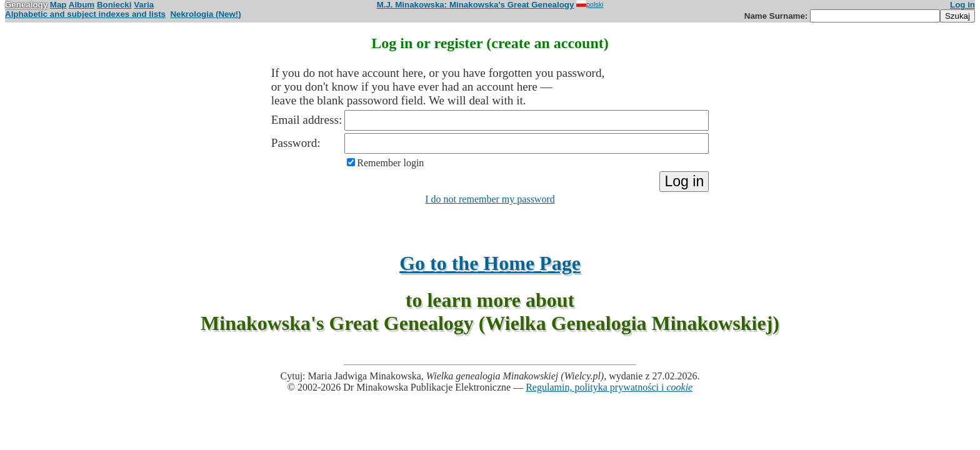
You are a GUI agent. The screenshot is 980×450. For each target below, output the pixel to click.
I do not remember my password (490, 199)
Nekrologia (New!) (205, 14)
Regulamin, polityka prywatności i (609, 387)
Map (58, 5)
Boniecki (114, 5)
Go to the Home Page (490, 263)
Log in (962, 5)
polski (590, 4)
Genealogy (26, 5)
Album (82, 5)
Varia (144, 5)
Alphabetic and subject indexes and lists (85, 14)
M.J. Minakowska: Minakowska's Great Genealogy (476, 5)
